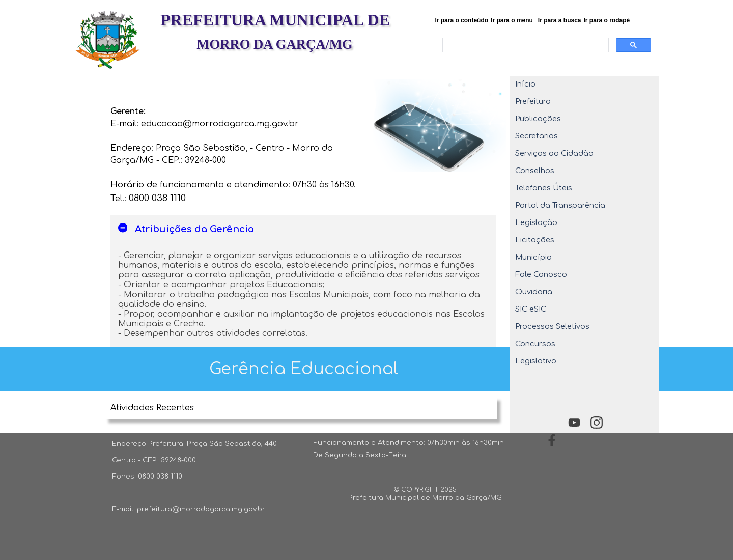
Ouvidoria (534, 292)
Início (525, 84)
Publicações (538, 119)
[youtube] (574, 422)
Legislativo (536, 361)
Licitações (535, 240)
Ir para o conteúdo (461, 20)
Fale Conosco (541, 274)
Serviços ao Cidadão (554, 153)
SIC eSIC (531, 309)
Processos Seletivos (552, 326)
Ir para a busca (560, 20)
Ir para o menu (512, 20)
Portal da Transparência (560, 205)
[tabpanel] (236, 147)
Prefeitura (533, 101)
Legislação (536, 222)
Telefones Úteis (544, 188)
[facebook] (552, 440)
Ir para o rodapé (607, 20)
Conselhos (535, 171)
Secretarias (537, 136)
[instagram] (596, 422)
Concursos (535, 344)
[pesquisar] (525, 45)
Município (533, 257)
